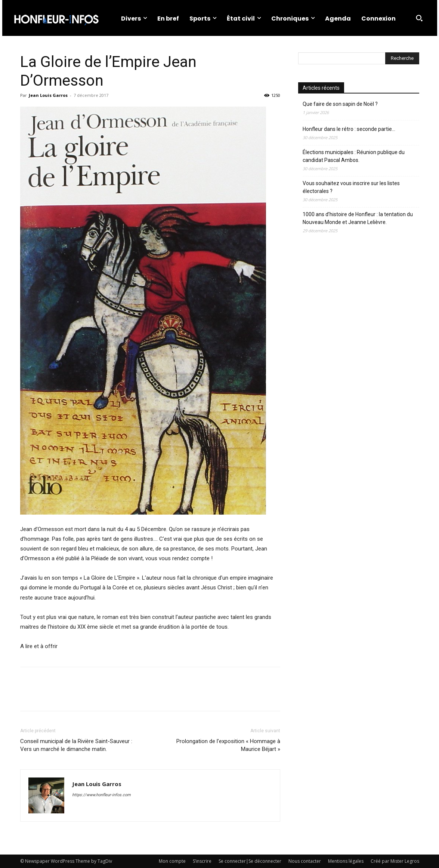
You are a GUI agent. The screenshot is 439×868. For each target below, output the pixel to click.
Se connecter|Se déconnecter (250, 861)
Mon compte (172, 861)
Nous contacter (305, 861)
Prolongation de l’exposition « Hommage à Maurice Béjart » (228, 745)
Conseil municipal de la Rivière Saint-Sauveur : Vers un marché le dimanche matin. (76, 745)
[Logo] (56, 18)
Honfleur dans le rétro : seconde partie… (349, 129)
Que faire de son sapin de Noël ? (340, 104)
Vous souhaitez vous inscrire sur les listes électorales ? (351, 187)
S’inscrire (202, 861)
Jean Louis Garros (48, 95)
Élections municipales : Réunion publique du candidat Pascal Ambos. (354, 156)
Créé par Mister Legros (395, 861)
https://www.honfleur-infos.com (101, 795)
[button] (419, 18)
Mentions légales (346, 861)
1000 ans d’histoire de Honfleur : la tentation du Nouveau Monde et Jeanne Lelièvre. (358, 218)
